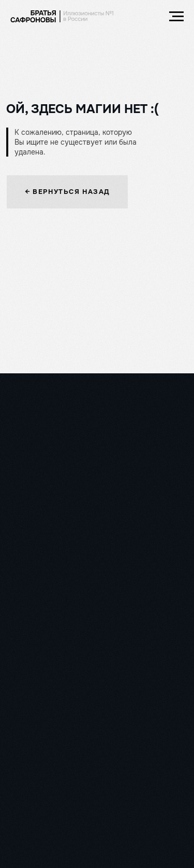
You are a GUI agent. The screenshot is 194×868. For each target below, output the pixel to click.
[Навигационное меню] (176, 17)
